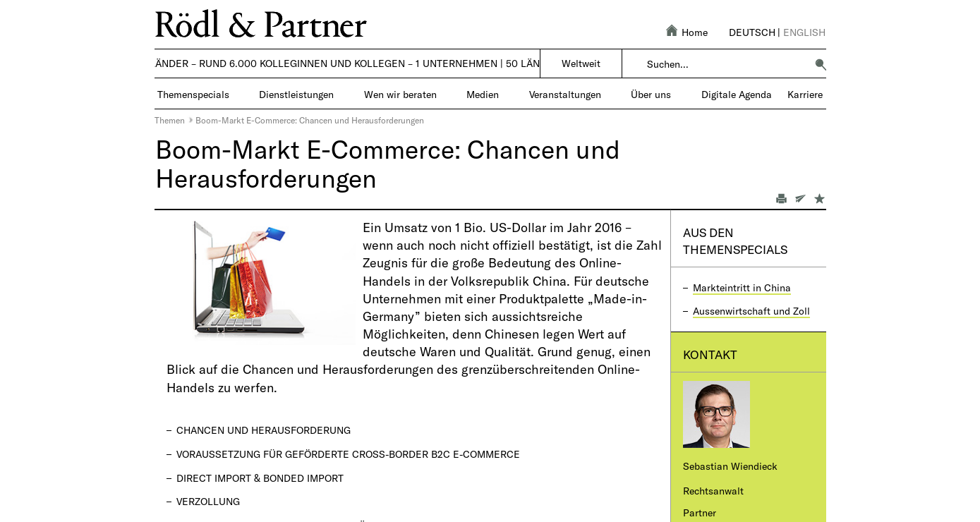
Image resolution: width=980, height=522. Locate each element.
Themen (170, 120)
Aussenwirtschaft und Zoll (751, 311)
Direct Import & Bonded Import (260, 478)
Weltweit (581, 63)
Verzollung (208, 501)
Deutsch (752, 32)
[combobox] (726, 64)
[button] (821, 64)
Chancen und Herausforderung (264, 430)
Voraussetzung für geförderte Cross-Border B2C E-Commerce (348, 454)
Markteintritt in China (742, 287)
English (804, 32)
